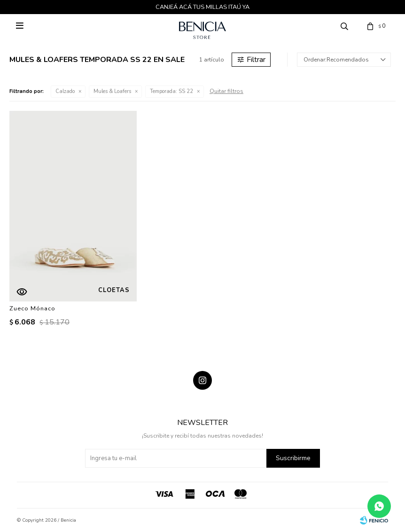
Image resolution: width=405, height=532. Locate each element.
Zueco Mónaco (32, 308)
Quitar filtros (226, 91)
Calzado (65, 91)
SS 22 (171, 91)
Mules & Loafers (112, 91)
